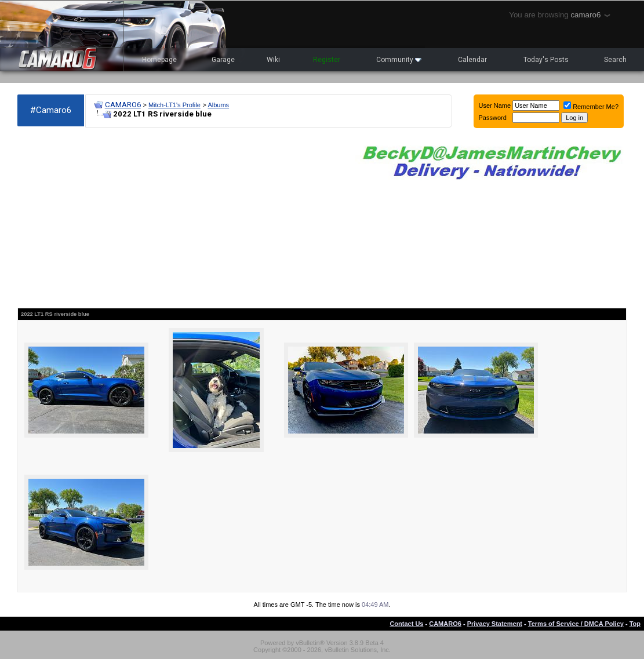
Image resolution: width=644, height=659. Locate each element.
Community (399, 60)
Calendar (472, 60)
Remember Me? (591, 107)
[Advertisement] (181, 218)
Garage (223, 60)
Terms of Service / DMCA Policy (576, 624)
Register (327, 60)
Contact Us (406, 624)
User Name (495, 105)
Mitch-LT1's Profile (174, 105)
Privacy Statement (495, 624)
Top (635, 624)
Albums (218, 105)
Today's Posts (546, 60)
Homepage (159, 60)
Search (615, 60)
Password (493, 118)
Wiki (273, 60)
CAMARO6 (123, 105)
